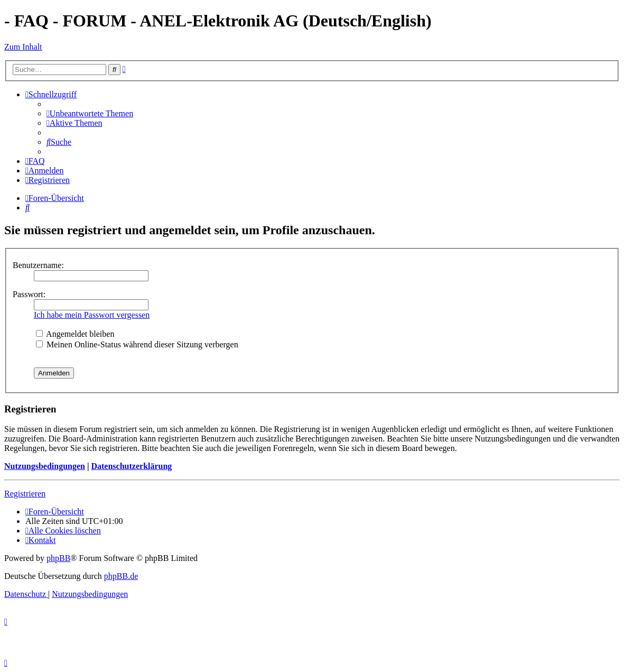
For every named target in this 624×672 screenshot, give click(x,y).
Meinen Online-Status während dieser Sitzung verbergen (137, 344)
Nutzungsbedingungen (45, 466)
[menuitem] (90, 113)
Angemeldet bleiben (75, 334)
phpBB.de (121, 576)
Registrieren (25, 494)
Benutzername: (38, 265)
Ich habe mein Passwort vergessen (92, 315)
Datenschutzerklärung (131, 466)
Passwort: (29, 294)
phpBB (58, 558)
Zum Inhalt (23, 47)
